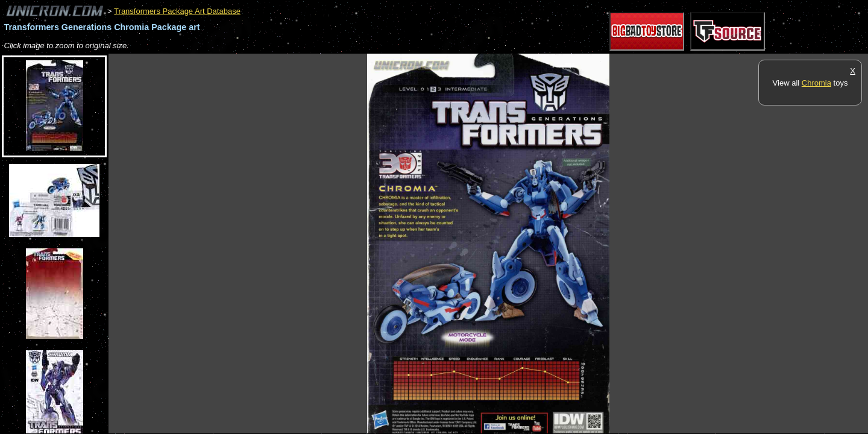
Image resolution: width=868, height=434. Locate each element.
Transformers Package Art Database (177, 11)
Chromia (816, 83)
